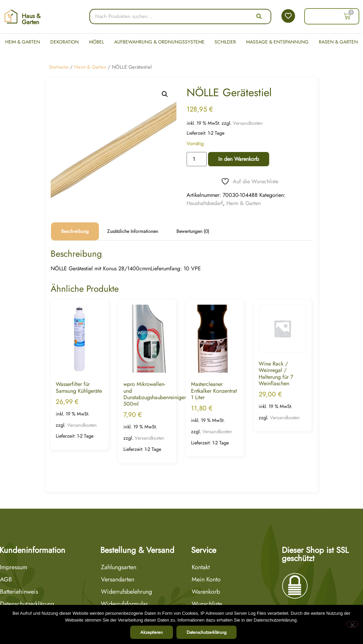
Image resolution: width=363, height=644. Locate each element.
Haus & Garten (31, 19)
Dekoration (65, 42)
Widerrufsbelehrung (126, 592)
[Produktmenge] (196, 159)
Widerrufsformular (124, 604)
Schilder (225, 42)
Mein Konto (206, 579)
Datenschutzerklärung (206, 632)
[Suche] (259, 16)
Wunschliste (207, 604)
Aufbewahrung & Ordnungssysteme (159, 42)
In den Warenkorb (239, 159)
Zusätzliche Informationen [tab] (133, 231)
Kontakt (201, 567)
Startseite (59, 67)
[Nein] (352, 624)
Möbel (97, 42)
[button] (165, 94)
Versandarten (118, 579)
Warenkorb (206, 592)
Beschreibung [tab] (75, 231)
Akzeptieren (152, 632)
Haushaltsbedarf (205, 203)
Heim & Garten (23, 42)
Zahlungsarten (119, 567)
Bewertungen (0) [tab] (193, 231)
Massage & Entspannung (277, 42)
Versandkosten (248, 123)
